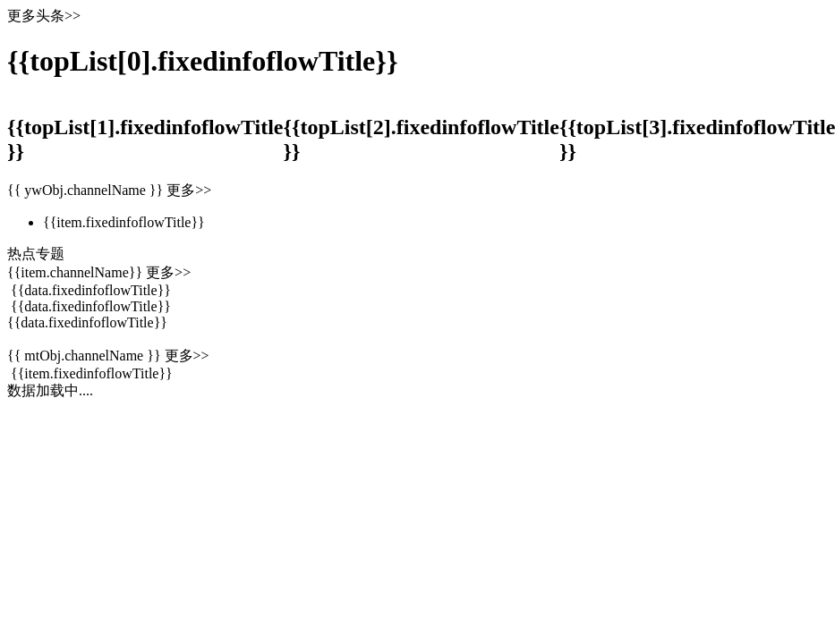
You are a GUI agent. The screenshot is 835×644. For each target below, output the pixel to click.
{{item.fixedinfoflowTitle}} (92, 373)
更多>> (187, 356)
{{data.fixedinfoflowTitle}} (87, 322)
